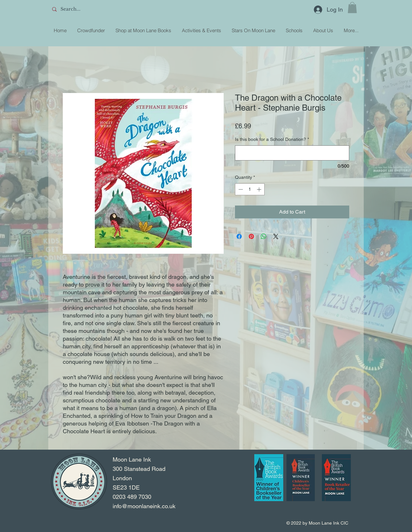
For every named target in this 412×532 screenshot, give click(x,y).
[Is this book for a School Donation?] (292, 153)
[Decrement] (240, 189)
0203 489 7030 (132, 497)
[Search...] (97, 9)
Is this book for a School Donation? (272, 139)
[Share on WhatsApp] (264, 236)
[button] (352, 8)
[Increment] (260, 189)
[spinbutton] (250, 189)
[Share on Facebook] (239, 236)
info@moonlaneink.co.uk (144, 506)
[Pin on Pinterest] (251, 236)
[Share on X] (276, 236)
